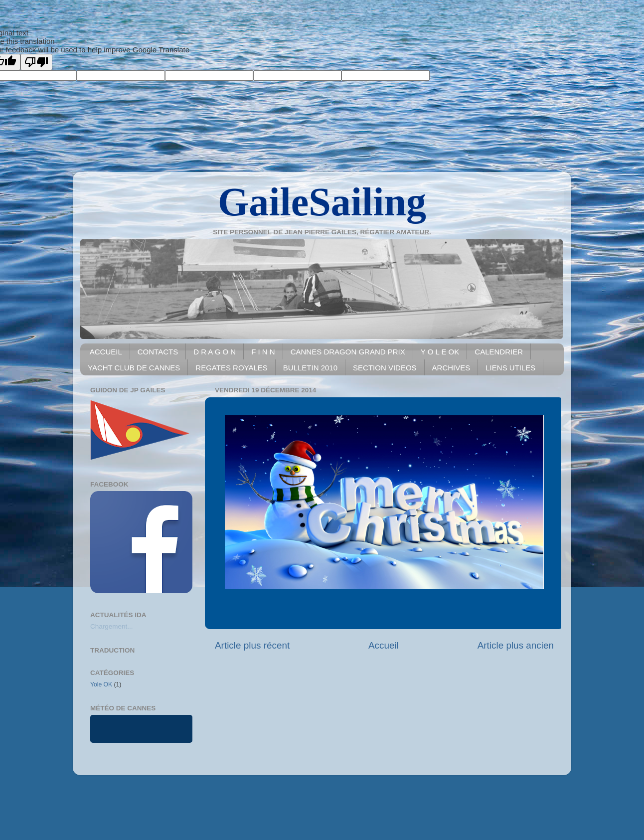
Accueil (384, 645)
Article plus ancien (516, 645)
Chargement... (112, 626)
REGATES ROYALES (232, 368)
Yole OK (101, 684)
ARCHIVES (451, 368)
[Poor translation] (36, 62)
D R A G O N (215, 352)
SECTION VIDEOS (385, 368)
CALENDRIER (499, 352)
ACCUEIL (106, 352)
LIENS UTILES (510, 368)
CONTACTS (158, 352)
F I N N (263, 352)
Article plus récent (252, 645)
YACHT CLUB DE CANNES (134, 368)
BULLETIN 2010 (310, 368)
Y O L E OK (440, 352)
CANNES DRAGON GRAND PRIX (348, 352)
